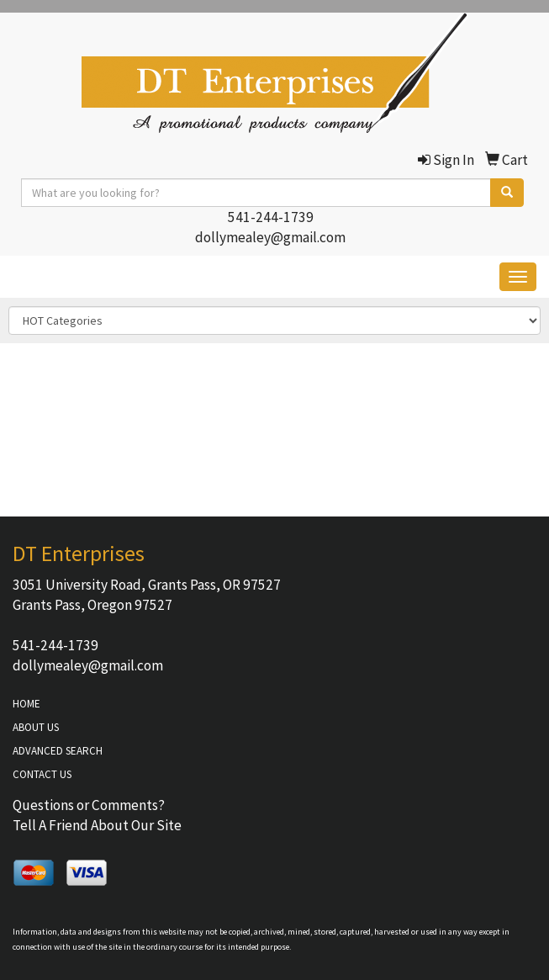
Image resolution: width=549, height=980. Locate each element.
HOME (26, 704)
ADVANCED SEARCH (58, 751)
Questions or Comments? (89, 805)
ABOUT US (36, 727)
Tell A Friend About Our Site (97, 825)
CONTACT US (42, 774)
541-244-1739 (271, 217)
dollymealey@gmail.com (270, 237)
